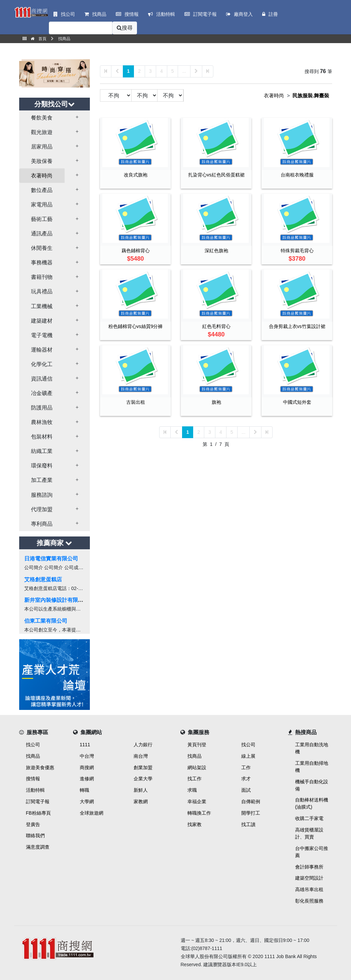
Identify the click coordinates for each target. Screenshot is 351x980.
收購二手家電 (309, 818)
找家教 (195, 824)
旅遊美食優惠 (40, 767)
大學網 (87, 802)
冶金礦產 (42, 393)
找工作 (195, 779)
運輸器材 (42, 350)
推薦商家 (55, 543)
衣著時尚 (42, 176)
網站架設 (197, 767)
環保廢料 (42, 466)
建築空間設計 (309, 878)
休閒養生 (42, 248)
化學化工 (42, 364)
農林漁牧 (42, 422)
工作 (246, 767)
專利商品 (42, 524)
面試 (246, 790)
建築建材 (42, 321)
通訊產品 (42, 234)
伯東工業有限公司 (46, 621)
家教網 (141, 802)
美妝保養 (42, 161)
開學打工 (251, 813)
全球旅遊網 (92, 813)
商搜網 (87, 767)
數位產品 (42, 190)
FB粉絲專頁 (38, 813)
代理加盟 (42, 509)
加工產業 (42, 480)
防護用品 (42, 408)
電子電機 (42, 335)
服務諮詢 (42, 495)
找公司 (33, 745)
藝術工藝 (42, 219)
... (184, 71)
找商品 (33, 756)
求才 (246, 779)
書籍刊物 (42, 277)
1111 (85, 745)
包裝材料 (42, 437)
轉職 (84, 790)
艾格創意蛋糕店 (43, 579)
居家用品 (42, 147)
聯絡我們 (35, 836)
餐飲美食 (42, 118)
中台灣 (87, 756)
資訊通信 (42, 379)
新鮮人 (141, 790)
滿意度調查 (38, 847)
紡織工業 (42, 451)
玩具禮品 (42, 291)
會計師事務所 (309, 867)
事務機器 (42, 263)
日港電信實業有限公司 (51, 559)
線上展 (248, 756)
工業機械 (42, 306)
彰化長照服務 (309, 901)
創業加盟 (143, 767)
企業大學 (143, 779)
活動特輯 (35, 790)
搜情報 (33, 779)
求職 (192, 790)
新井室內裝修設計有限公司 (57, 600)
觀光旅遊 (42, 132)
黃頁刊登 (197, 745)
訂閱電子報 (38, 802)
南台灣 (141, 756)
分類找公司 (55, 104)
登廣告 (33, 824)
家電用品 (42, 205)
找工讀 (248, 824)
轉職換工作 (199, 813)
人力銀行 (143, 745)
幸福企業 (197, 802)
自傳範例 (251, 802)
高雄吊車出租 (309, 889)
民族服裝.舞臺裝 (311, 95)
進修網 (87, 779)
